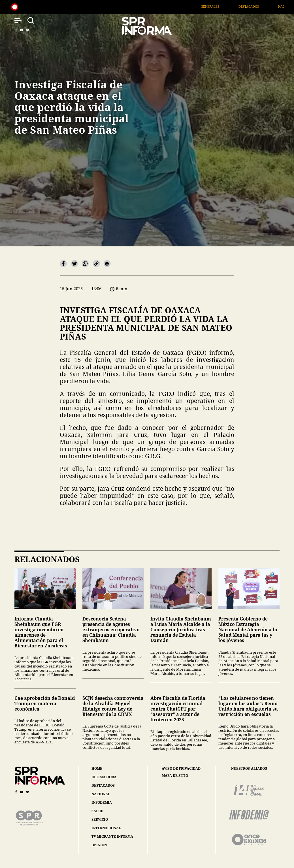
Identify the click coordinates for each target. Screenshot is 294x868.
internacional (106, 828)
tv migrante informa (112, 836)
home (97, 768)
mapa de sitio (175, 776)
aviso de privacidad (181, 769)
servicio (100, 819)
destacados (103, 785)
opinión (99, 845)
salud (97, 811)
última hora (104, 777)
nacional (101, 794)
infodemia (102, 802)
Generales (218, 6)
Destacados (257, 6)
